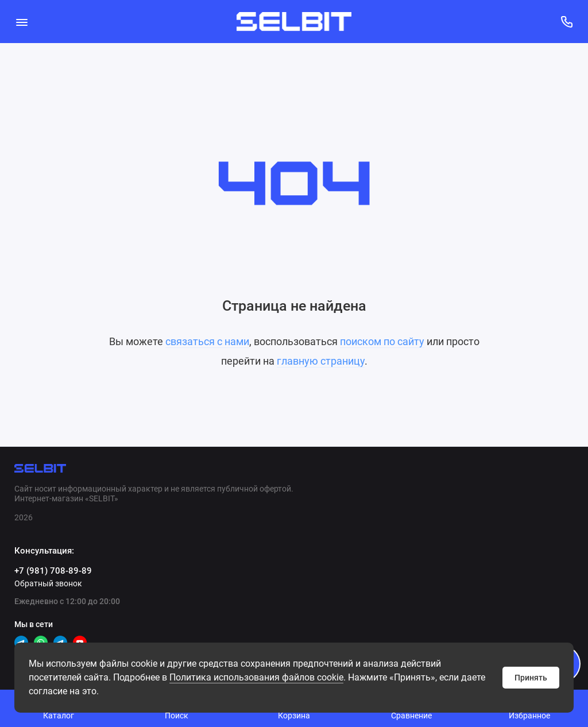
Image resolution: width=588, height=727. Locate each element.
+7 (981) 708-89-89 (53, 571)
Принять (531, 678)
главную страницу (321, 361)
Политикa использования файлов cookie (256, 677)
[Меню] (22, 22)
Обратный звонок (48, 583)
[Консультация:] (566, 22)
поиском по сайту (382, 341)
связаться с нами (207, 341)
